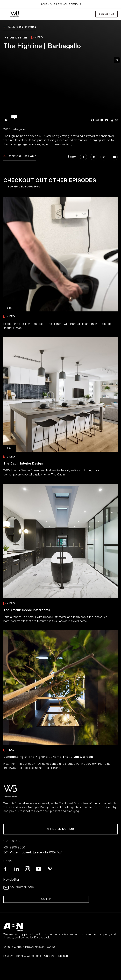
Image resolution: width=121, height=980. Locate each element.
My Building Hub (61, 829)
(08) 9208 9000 (14, 848)
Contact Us (106, 14)
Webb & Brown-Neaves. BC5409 (35, 947)
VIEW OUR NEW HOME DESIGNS (61, 4)
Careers (49, 956)
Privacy (8, 956)
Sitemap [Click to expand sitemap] (63, 956)
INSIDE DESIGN (15, 38)
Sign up (46, 899)
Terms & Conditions (28, 956)
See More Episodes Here (22, 187)
